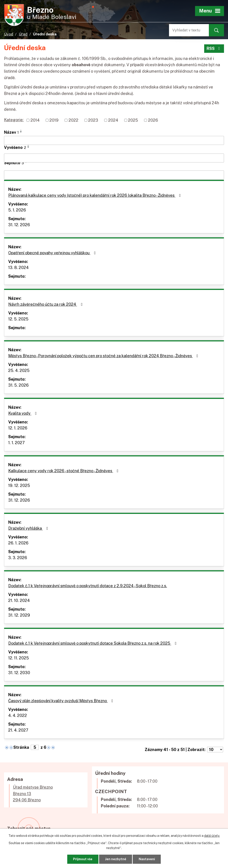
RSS (214, 48)
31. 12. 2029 (19, 615)
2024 (113, 120)
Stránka (21, 747)
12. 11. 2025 (19, 658)
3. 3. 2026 (18, 558)
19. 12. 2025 (19, 485)
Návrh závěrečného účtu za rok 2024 (46, 304)
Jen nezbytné (116, 859)
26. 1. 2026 (18, 543)
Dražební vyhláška (29, 528)
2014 (35, 120)
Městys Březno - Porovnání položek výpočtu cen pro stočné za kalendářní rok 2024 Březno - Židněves (104, 356)
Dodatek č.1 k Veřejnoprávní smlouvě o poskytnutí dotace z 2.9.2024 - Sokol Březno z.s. (88, 586)
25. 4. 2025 (19, 370)
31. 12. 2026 (19, 225)
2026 (153, 120)
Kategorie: (14, 120)
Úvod (9, 34)
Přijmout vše (83, 859)
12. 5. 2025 (18, 319)
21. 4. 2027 (18, 730)
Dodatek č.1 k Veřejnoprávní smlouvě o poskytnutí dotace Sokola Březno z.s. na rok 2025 (93, 643)
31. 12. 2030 (19, 673)
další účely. (212, 836)
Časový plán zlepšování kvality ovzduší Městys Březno (62, 701)
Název (11, 132)
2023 (93, 120)
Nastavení (147, 859)
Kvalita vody (23, 413)
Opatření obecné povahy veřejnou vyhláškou (53, 253)
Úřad (23, 34)
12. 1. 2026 (18, 428)
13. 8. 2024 (18, 268)
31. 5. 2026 (18, 385)
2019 (54, 120)
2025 (133, 120)
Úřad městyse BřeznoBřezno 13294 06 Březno (33, 794)
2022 (73, 120)
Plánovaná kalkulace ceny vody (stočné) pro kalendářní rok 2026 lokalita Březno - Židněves (95, 195)
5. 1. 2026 (17, 210)
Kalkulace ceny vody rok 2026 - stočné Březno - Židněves (64, 471)
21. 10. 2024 (19, 600)
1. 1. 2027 (16, 443)
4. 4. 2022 (18, 715)
